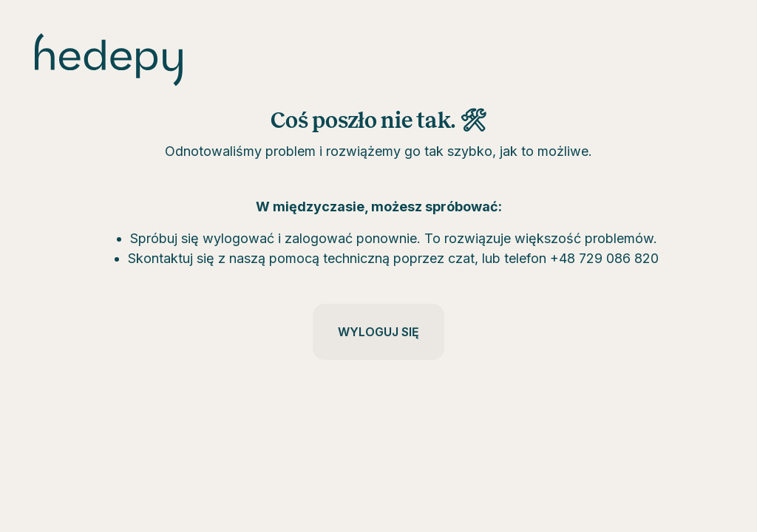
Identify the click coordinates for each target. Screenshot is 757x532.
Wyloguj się (378, 332)
